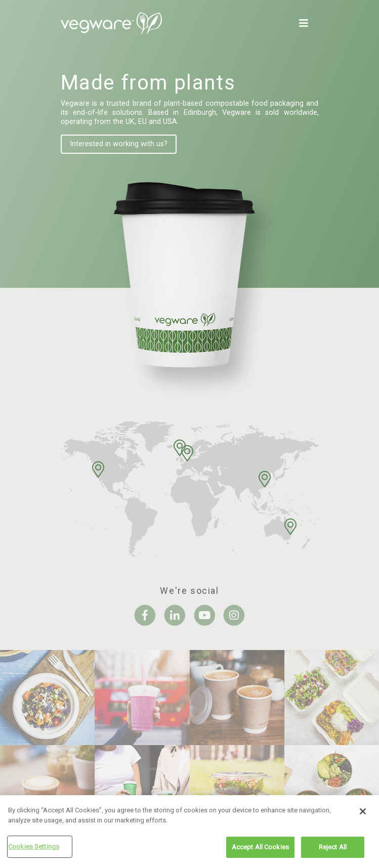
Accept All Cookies (260, 849)
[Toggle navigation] (306, 23)
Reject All (333, 849)
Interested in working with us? (119, 144)
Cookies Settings (34, 848)
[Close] (363, 813)
